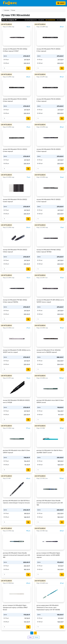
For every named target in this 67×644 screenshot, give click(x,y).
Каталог (7, 10)
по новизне (61, 20)
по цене (41, 20)
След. (30, 637)
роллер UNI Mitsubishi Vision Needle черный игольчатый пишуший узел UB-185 (17, 555)
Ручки (13, 10)
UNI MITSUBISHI (6, 24)
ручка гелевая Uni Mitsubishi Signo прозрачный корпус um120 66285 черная (48, 555)
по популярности (31, 20)
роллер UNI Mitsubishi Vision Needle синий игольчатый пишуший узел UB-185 (50, 503)
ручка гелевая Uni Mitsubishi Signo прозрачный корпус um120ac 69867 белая (15, 608)
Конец (36, 637)
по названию (50, 20)
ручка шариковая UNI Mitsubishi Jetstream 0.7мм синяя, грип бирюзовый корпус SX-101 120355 (48, 608)
